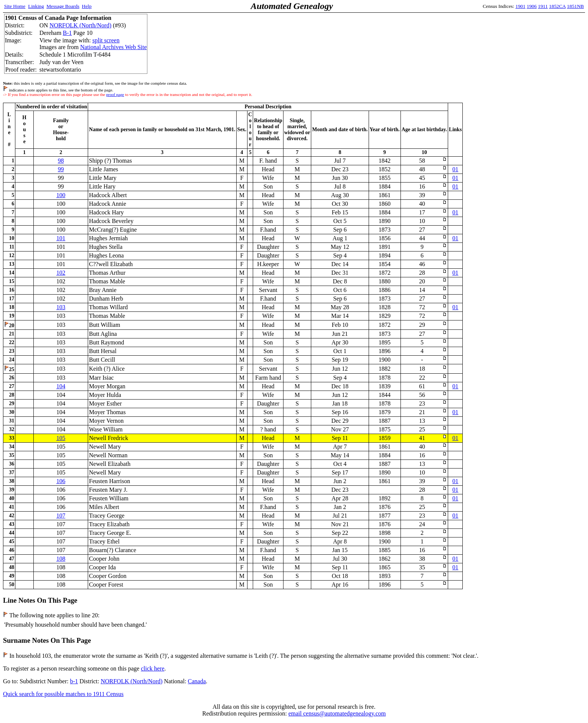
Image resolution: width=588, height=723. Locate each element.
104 (61, 386)
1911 (543, 6)
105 (61, 438)
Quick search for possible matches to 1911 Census (63, 694)
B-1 (67, 33)
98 (61, 161)
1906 (532, 6)
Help (87, 6)
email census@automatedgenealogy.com (337, 713)
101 (61, 238)
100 (61, 195)
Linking (36, 6)
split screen (106, 40)
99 (61, 169)
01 (455, 169)
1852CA (557, 6)
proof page (115, 94)
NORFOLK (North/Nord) (80, 25)
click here (153, 668)
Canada (197, 681)
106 (61, 481)
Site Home (15, 6)
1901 (521, 6)
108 (61, 559)
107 (61, 516)
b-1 (74, 681)
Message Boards (63, 6)
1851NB (575, 6)
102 (61, 273)
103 (61, 307)
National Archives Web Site (114, 47)
